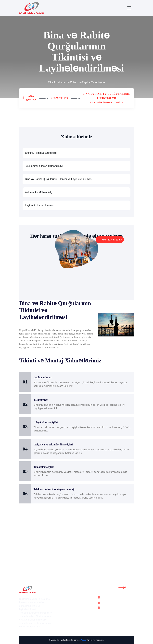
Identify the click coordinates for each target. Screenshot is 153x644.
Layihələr (66, 602)
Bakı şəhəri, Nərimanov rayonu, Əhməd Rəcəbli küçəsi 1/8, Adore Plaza (117, 597)
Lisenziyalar (67, 611)
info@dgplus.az (107, 608)
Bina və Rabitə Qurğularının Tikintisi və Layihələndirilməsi (106, 98)
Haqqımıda (67, 592)
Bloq (64, 616)
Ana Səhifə (31, 98)
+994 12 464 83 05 (110, 240)
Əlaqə (64, 621)
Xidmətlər (60, 98)
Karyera (65, 607)
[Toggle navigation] (129, 8)
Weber (84, 640)
